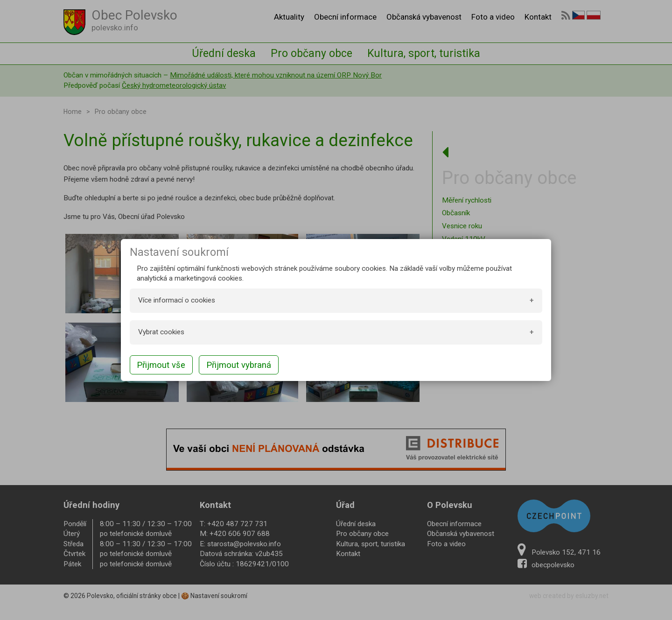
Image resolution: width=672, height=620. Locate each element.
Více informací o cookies (177, 300)
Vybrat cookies (161, 332)
